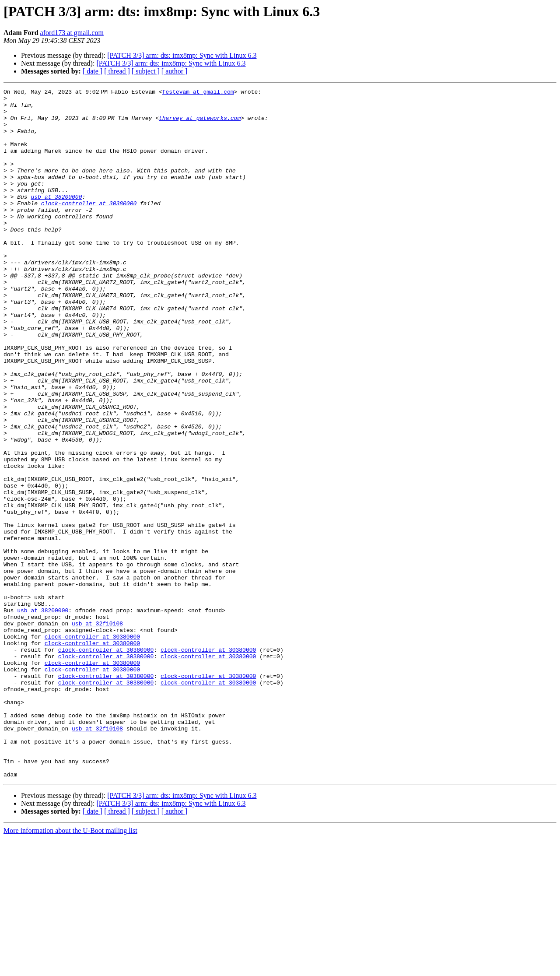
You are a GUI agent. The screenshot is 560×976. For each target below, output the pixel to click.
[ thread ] (117, 71)
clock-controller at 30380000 (89, 227)
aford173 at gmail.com (72, 33)
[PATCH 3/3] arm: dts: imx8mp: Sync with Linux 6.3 (182, 55)
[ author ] (175, 71)
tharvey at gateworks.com (201, 124)
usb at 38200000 (56, 219)
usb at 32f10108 (97, 731)
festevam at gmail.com (200, 93)
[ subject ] (146, 71)
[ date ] (93, 71)
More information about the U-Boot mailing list (70, 968)
